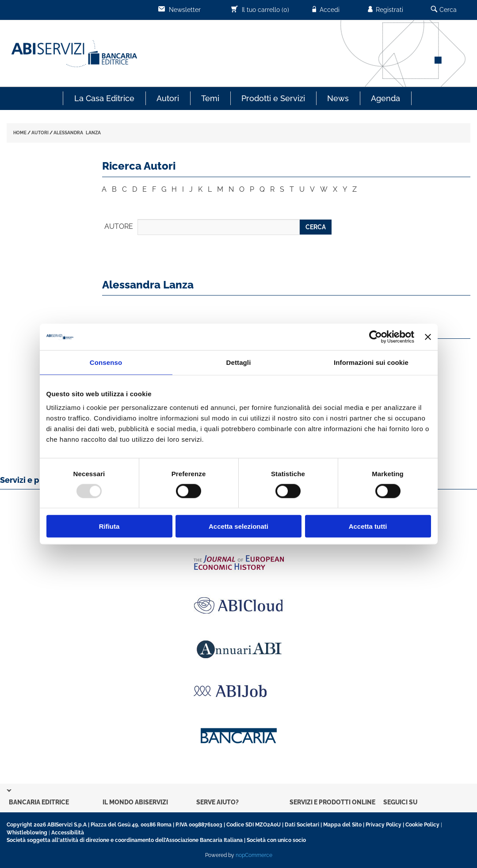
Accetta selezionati (238, 526)
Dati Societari (302, 825)
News (338, 98)
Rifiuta (109, 526)
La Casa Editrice (104, 98)
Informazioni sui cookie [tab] (371, 362)
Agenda (385, 98)
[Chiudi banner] (428, 337)
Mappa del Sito (342, 825)
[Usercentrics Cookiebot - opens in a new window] (376, 337)
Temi (210, 98)
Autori (168, 98)
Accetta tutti (368, 526)
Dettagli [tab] (239, 362)
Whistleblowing (27, 833)
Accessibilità (68, 833)
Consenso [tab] (106, 362)
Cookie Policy (422, 825)
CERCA (316, 227)
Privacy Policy (384, 825)
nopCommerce (254, 855)
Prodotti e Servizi (273, 98)
